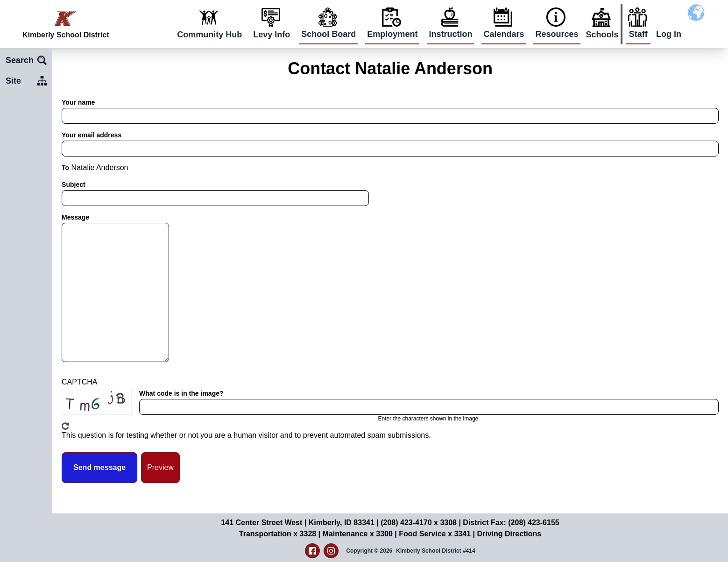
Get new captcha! (65, 426)
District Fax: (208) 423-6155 (511, 523)
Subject (74, 185)
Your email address (92, 135)
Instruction (450, 34)
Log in (669, 34)
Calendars (504, 34)
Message (75, 217)
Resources (557, 34)
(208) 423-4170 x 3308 (419, 523)
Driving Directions (509, 534)
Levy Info (272, 35)
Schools (602, 35)
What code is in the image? (181, 393)
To (65, 168)
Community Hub (209, 35)
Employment (392, 34)
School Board (329, 34)
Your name (78, 102)
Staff (638, 34)
